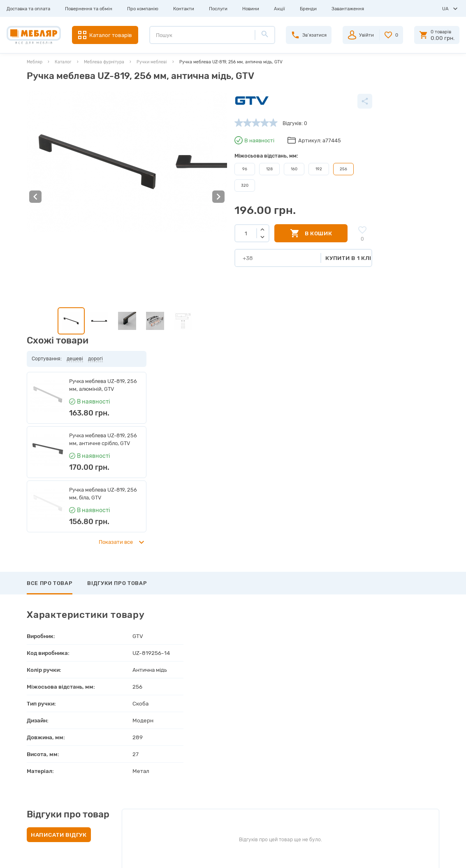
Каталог (63, 62)
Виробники (127, 725)
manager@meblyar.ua (385, 776)
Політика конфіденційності (146, 817)
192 (259, 169)
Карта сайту (129, 791)
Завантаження (348, 9)
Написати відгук (59, 591)
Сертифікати (129, 777)
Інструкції (125, 764)
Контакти (184, 9)
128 (210, 169)
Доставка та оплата (28, 9)
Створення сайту (400, 855)
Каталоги (125, 751)
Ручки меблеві (152, 62)
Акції (279, 9)
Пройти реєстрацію (241, 738)
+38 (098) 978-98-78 (388, 748)
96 (185, 169)
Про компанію (143, 9)
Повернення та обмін (89, 9)
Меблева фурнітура (104, 62)
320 (185, 185)
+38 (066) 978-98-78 (388, 757)
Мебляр (35, 62)
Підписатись (387, 671)
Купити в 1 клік (290, 257)
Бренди (308, 9)
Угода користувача (137, 804)
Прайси (123, 738)
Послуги (218, 9)
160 (234, 169)
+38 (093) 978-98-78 (388, 738)
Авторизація (232, 725)
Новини (251, 9)
